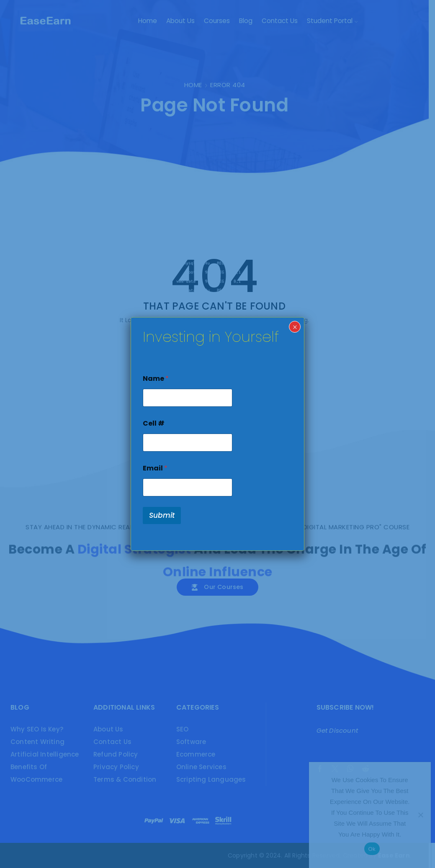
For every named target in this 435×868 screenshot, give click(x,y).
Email (155, 468)
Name (156, 378)
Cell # (154, 423)
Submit (162, 515)
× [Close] (295, 327)
